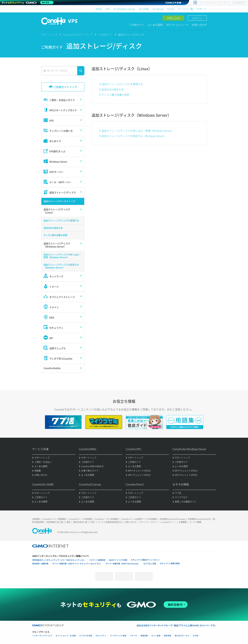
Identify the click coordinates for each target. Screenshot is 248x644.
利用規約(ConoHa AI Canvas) (173, 519)
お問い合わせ (199, 25)
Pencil (171, 9)
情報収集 (144, 636)
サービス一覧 (186, 9)
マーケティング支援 (118, 636)
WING (99, 9)
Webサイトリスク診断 (118, 560)
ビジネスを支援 (86, 636)
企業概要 (183, 522)
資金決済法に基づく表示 (84, 522)
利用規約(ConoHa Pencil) (199, 519)
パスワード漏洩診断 (97, 560)
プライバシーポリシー (149, 522)
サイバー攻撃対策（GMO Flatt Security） (123, 564)
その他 (195, 636)
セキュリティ (101, 636)
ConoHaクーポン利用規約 (107, 519)
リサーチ (133, 636)
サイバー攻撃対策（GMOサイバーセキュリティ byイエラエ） (77, 564)
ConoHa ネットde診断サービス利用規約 (139, 519)
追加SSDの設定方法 (113, 89)
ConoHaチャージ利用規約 (81, 519)
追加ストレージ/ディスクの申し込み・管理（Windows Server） (138, 131)
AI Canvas (158, 9)
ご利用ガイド (136, 25)
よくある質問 (155, 25)
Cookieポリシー (169, 522)
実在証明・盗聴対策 (40, 564)
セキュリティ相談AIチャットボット (145, 560)
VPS (108, 9)
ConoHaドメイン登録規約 (55, 519)
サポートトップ (49, 35)
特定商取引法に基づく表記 (59, 522)
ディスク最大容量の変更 (115, 95)
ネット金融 (156, 636)
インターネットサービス (42, 636)
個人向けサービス (182, 636)
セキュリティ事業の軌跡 (170, 563)
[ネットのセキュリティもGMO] (28, 3)
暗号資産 (168, 636)
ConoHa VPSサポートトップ (78, 35)
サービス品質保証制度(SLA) (110, 522)
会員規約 (36, 519)
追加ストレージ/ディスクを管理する (122, 84)
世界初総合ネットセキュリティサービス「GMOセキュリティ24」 (59, 560)
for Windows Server (124, 9)
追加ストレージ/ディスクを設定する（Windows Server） (134, 136)
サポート (202, 9)
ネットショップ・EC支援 (66, 636)
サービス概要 (195, 522)
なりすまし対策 (150, 564)
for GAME (144, 9)
